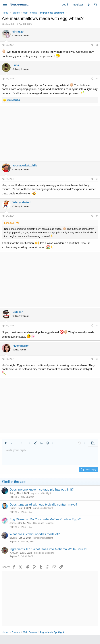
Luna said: (10, 223)
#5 (97, 326)
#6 (97, 359)
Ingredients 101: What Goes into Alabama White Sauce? (48, 549)
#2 (97, 79)
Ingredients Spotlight (41, 493)
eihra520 (9, 24)
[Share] (92, 45)
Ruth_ (12, 493)
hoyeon (13, 538)
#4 (97, 216)
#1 (97, 45)
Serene (13, 523)
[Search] (96, 4)
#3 (97, 179)
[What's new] (88, 4)
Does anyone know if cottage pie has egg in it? (42, 490)
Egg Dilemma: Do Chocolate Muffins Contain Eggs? (45, 519)
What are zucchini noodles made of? (35, 534)
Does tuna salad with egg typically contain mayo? (43, 505)
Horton (13, 508)
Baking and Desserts (43, 523)
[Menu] (5, 5)
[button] (6, 443)
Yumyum (14, 553)
